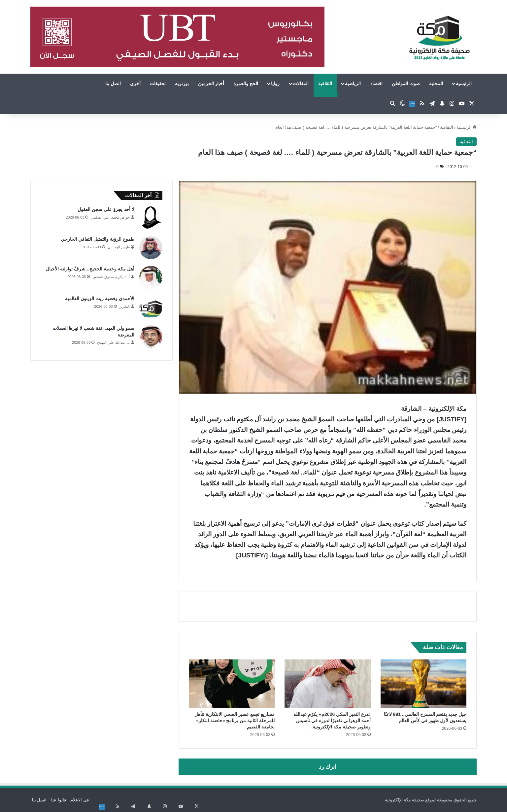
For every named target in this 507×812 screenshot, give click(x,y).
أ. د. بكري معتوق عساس (111, 277)
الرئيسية (464, 84)
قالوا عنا (59, 800)
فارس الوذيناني (119, 247)
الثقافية (325, 84)
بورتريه (182, 84)
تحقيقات (158, 84)
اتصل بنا (113, 84)
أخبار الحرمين (211, 84)
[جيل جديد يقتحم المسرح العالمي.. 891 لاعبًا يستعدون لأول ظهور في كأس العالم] (424, 684)
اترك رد (328, 767)
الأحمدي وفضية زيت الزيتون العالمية (100, 299)
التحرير (125, 306)
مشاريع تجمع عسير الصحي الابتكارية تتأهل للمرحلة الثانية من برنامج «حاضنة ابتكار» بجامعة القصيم (235, 721)
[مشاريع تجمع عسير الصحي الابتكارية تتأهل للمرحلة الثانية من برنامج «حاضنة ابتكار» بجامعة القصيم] (232, 684)
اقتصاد (376, 84)
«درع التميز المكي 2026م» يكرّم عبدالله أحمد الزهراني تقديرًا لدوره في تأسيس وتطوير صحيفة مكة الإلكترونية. (332, 721)
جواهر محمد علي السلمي (110, 217)
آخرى (135, 84)
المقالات (301, 84)
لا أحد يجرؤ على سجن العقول (106, 209)
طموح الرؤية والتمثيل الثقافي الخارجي (98, 239)
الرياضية (353, 84)
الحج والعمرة (246, 84)
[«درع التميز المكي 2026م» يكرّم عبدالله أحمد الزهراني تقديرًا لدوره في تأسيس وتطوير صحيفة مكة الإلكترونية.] (328, 684)
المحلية (436, 84)
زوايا (275, 84)
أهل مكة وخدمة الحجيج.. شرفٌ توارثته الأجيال (90, 269)
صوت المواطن (406, 84)
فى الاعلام (80, 800)
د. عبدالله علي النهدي (113, 342)
